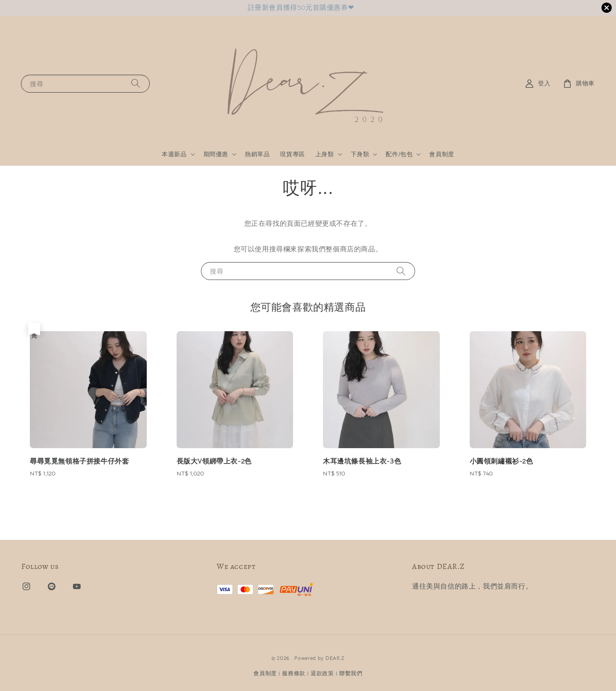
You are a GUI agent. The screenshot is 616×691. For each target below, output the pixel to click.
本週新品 (174, 154)
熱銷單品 (257, 154)
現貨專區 (292, 154)
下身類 (360, 154)
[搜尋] (136, 83)
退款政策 (322, 673)
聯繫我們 (351, 673)
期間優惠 (216, 154)
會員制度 (442, 154)
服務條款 (294, 673)
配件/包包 (399, 154)
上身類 (325, 154)
